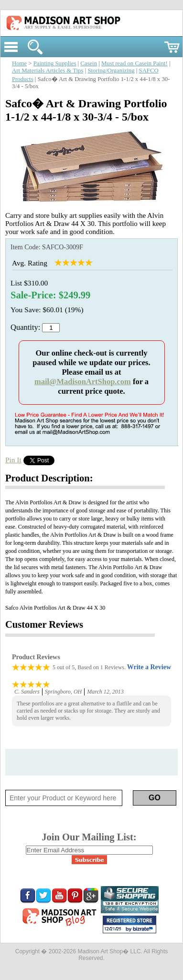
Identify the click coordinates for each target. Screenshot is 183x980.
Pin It (13, 460)
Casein (89, 63)
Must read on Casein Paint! (135, 63)
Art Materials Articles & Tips (48, 71)
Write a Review (149, 667)
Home (19, 63)
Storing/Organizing (111, 71)
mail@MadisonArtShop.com (83, 382)
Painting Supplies (55, 63)
